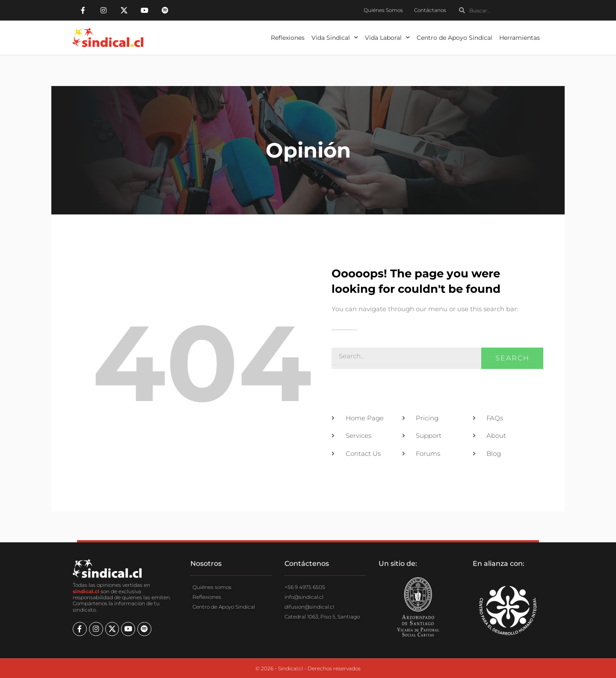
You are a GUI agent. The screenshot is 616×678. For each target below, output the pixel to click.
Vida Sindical (335, 38)
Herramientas (520, 38)
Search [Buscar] (512, 358)
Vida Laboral (387, 38)
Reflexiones (288, 38)
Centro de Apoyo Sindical (455, 38)
